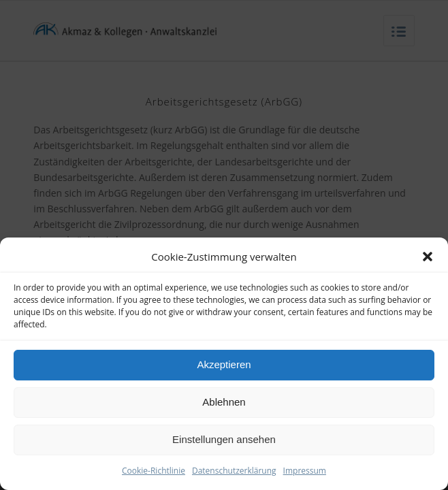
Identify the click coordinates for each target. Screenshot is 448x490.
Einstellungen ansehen (224, 439)
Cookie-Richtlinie (154, 471)
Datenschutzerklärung (234, 471)
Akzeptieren (224, 364)
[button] (428, 244)
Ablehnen (224, 402)
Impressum (305, 471)
